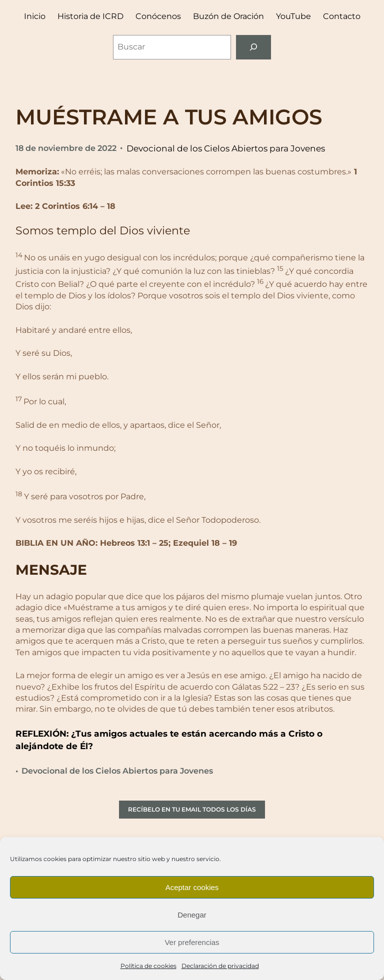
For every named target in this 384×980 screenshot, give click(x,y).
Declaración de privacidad (220, 966)
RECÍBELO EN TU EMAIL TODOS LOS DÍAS (192, 809)
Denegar (192, 915)
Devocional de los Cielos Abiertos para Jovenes (226, 148)
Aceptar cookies (192, 887)
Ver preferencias (192, 942)
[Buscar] (254, 47)
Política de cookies (148, 966)
